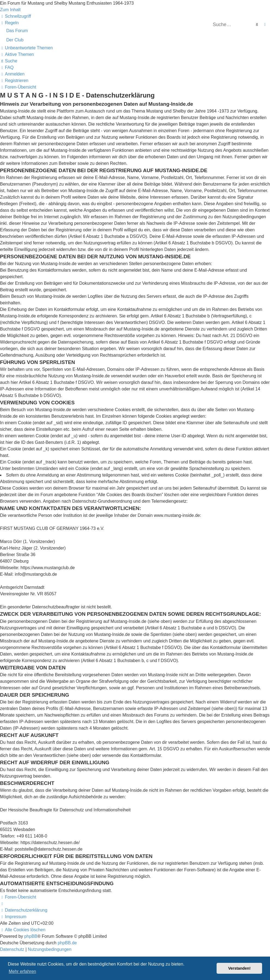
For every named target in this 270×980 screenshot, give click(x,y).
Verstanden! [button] (239, 968)
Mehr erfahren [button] (22, 971)
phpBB (31, 936)
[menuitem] (9, 23)
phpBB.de (67, 943)
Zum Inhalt (10, 10)
